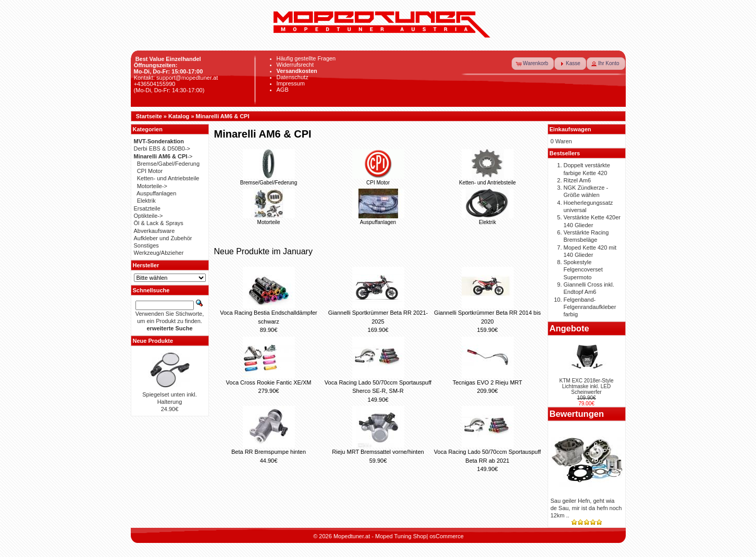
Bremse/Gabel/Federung (269, 180)
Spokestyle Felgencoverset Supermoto (583, 270)
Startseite (149, 116)
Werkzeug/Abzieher (159, 253)
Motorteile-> (152, 186)
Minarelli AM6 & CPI (223, 116)
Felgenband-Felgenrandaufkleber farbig (590, 307)
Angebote (569, 328)
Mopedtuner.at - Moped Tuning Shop (380, 536)
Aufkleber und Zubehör (163, 238)
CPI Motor (378, 180)
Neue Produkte (153, 341)
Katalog (179, 116)
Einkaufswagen (571, 129)
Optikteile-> (148, 216)
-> (163, 156)
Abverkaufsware (154, 231)
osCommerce (446, 536)
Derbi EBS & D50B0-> (162, 148)
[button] (533, 64)
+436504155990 (155, 84)
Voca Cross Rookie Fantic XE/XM (269, 382)
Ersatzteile (147, 208)
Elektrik (488, 219)
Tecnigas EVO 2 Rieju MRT (488, 382)
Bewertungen (577, 414)
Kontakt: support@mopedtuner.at (176, 78)
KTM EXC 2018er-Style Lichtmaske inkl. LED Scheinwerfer (587, 386)
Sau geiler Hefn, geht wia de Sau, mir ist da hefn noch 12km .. (586, 508)
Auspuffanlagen (378, 219)
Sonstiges (146, 245)
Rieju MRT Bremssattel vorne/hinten (378, 452)
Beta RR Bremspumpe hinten (269, 452)
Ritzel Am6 (578, 180)
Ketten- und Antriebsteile (487, 180)
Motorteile (269, 219)
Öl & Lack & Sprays (159, 223)
